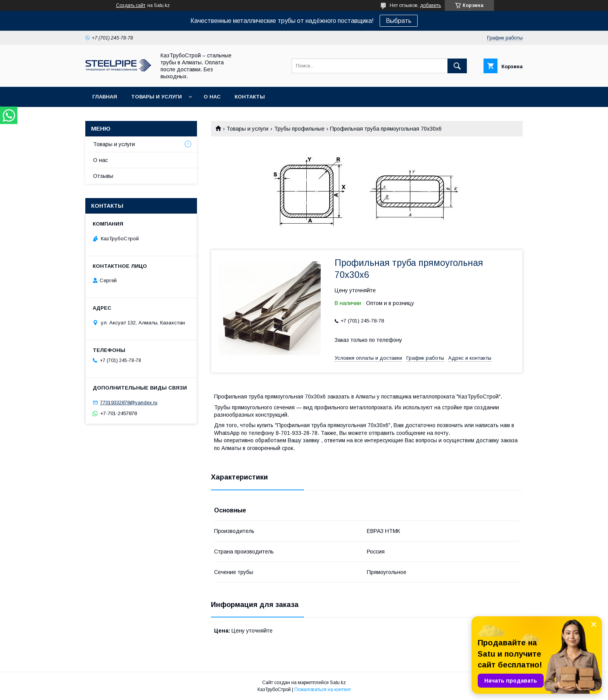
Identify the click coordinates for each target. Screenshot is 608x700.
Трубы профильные (299, 129)
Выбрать (399, 21)
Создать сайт (131, 5)
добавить (430, 5)
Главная (105, 97)
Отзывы (103, 176)
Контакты (250, 97)
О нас (212, 97)
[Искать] (457, 66)
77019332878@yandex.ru (129, 403)
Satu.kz (338, 683)
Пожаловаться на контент (323, 690)
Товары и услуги (156, 97)
